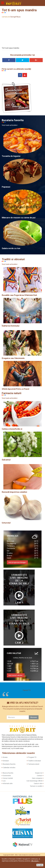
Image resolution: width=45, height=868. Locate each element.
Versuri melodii (8, 778)
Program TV (32, 757)
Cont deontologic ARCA (34, 781)
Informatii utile (8, 784)
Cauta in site (38, 784)
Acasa (5, 757)
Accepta (40, 865)
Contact (39, 776)
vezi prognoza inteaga (17, 562)
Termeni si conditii (36, 786)
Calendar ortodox (9, 768)
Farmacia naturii (34, 764)
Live (4, 781)
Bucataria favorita (9, 764)
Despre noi (39, 773)
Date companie (37, 778)
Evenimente (7, 776)
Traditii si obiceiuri (35, 761)
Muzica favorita (8, 773)
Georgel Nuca (15, 17)
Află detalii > (35, 861)
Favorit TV (27, 690)
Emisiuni (6, 761)
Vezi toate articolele (10, 125)
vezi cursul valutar (16, 675)
